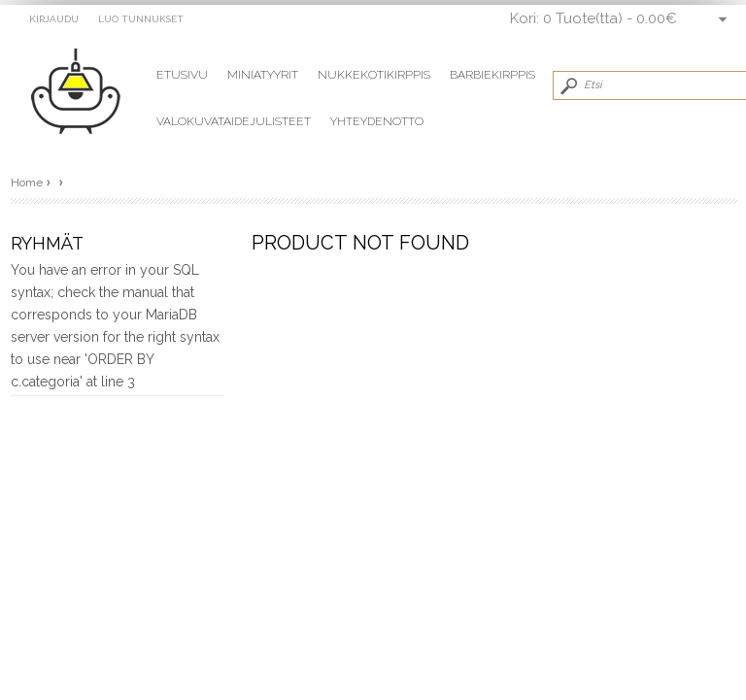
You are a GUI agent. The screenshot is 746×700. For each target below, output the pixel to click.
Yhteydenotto (377, 121)
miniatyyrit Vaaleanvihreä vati (85, 92)
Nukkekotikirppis (374, 75)
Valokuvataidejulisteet (234, 121)
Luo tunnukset (141, 19)
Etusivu (182, 75)
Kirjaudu (54, 19)
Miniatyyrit (263, 75)
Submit (567, 85)
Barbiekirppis (492, 75)
